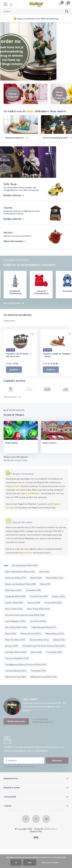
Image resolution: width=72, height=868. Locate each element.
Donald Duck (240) (39, 597)
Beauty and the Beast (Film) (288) (20, 584)
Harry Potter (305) (14, 609)
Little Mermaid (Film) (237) (44, 628)
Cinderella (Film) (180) (15, 597)
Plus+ (55, 829)
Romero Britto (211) (39, 640)
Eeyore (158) (34, 603)
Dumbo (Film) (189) (14, 603)
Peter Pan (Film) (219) (15, 640)
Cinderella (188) (33, 590)
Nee (30, 862)
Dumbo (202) (59, 597)
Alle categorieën (14, 303)
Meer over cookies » (51, 862)
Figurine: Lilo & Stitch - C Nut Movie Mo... (19, 355)
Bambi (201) (36, 578)
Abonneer (57, 761)
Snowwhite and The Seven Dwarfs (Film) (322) (44, 646)
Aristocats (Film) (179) (15, 578)
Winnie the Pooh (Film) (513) (44, 677)
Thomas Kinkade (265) (16, 671)
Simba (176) (59, 640)
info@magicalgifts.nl (42, 722)
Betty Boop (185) (13, 590)
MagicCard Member (30, 494)
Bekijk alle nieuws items (16, 460)
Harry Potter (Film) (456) (38, 609)
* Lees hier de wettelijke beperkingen (19, 767)
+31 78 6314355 (40, 720)
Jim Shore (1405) (38, 621)
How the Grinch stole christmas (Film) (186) (25, 615)
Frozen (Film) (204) (53, 603)
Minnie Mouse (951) (55, 634)
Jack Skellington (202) (15, 621)
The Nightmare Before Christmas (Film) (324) (26, 665)
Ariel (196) (44, 572)
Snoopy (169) (11, 646)
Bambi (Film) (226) (55, 578)
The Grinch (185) (54, 652)
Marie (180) (11, 634)
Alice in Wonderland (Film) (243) (20, 572)
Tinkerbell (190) (38, 671)
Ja (16, 862)
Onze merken (12, 397)
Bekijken (14, 370)
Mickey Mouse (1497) (31, 634)
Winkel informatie (16, 721)
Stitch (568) (36, 652)
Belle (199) (45, 584)
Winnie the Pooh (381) (15, 677)
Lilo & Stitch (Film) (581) (16, 628)
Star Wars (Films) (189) (16, 652)
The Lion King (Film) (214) (17, 658)
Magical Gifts (25, 553)
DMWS (47, 829)
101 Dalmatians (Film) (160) (25, 566)
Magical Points (13, 486)
